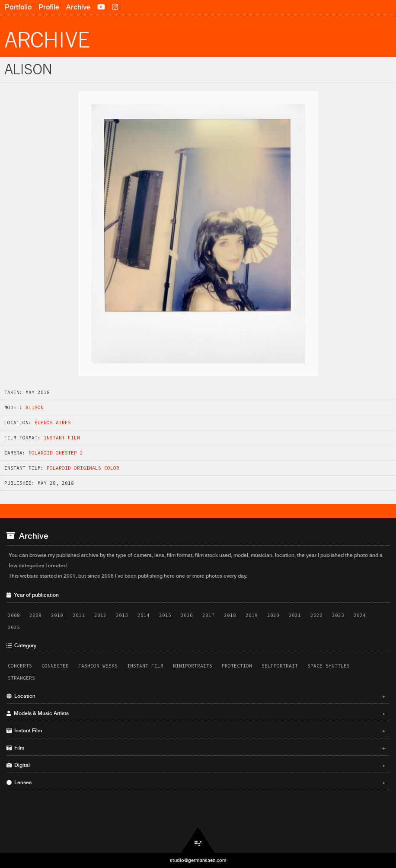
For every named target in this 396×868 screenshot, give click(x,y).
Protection (237, 666)
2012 (100, 615)
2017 (208, 615)
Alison (35, 407)
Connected (55, 666)
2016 (187, 615)
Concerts (20, 666)
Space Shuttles (329, 666)
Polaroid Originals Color (83, 468)
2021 (295, 615)
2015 (165, 615)
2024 (360, 615)
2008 (14, 615)
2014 (144, 615)
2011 (79, 615)
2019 (252, 615)
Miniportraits (193, 666)
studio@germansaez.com (198, 860)
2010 (57, 615)
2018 (230, 615)
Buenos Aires (53, 423)
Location (196, 696)
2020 (273, 615)
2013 (122, 615)
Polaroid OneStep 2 (56, 453)
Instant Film (62, 438)
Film (196, 748)
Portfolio (18, 7)
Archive (78, 7)
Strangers (21, 678)
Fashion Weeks (98, 666)
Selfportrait (280, 666)
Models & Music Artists (196, 713)
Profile (49, 7)
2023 (338, 615)
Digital (196, 765)
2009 (35, 615)
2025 (14, 627)
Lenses (196, 782)
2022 (316, 615)
